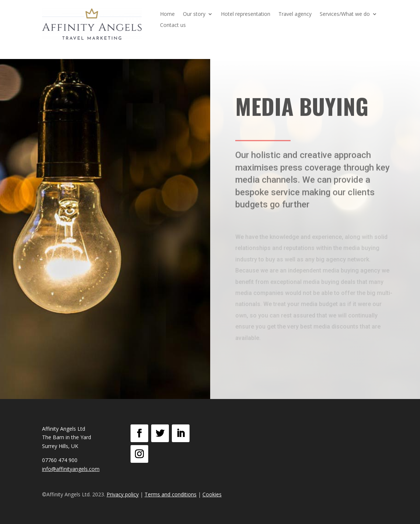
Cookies (212, 494)
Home (167, 14)
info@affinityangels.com (71, 469)
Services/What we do (345, 14)
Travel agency (295, 14)
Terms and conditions (171, 494)
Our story (194, 14)
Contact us (173, 25)
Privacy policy (123, 494)
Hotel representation (246, 14)
